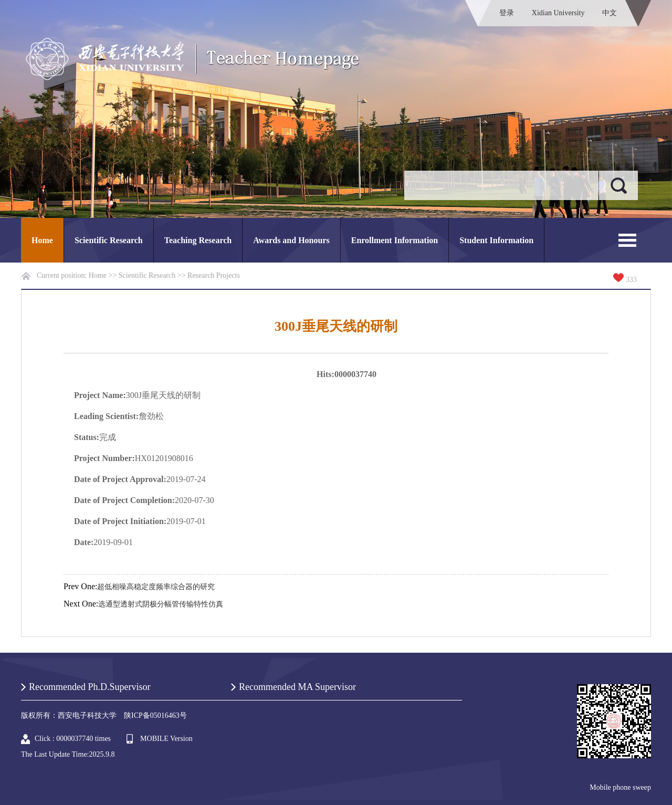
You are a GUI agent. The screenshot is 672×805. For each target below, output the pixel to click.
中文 (610, 13)
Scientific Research (109, 240)
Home (42, 240)
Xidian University (558, 13)
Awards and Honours (291, 240)
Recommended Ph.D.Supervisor (90, 687)
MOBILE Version (166, 739)
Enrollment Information (395, 240)
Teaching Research (198, 240)
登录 (507, 13)
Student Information (496, 240)
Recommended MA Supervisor (297, 687)
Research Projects (214, 275)
